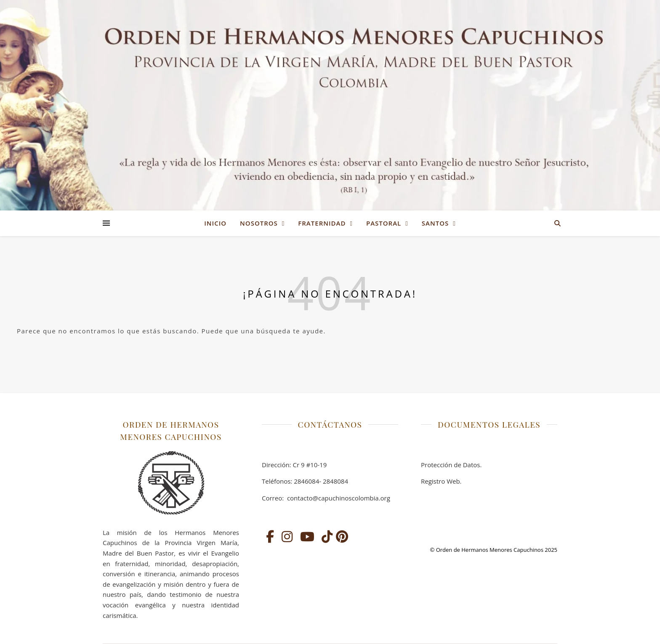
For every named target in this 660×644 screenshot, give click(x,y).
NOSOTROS (259, 223)
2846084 (306, 481)
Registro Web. (441, 481)
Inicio (215, 223)
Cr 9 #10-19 (310, 465)
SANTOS (435, 223)
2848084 (335, 481)
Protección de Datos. (451, 465)
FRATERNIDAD (322, 223)
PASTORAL (384, 223)
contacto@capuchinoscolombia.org (338, 498)
